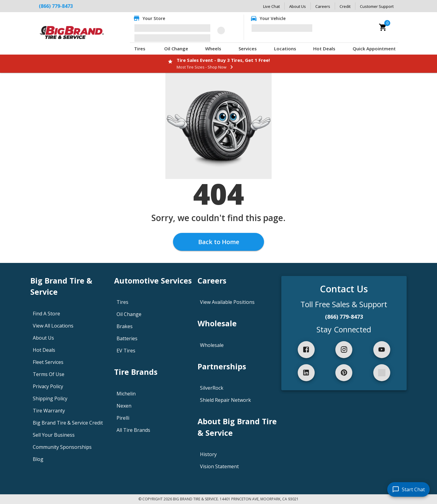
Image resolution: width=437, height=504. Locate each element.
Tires (140, 49)
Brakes (125, 326)
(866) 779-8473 (56, 6)
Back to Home (219, 242)
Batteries (127, 338)
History (208, 454)
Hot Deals (324, 49)
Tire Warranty (49, 411)
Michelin (126, 394)
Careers (323, 6)
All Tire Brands (133, 430)
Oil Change (176, 49)
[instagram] (344, 350)
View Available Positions (227, 302)
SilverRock (212, 388)
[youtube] (382, 350)
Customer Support (377, 6)
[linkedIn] (306, 373)
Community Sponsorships (62, 447)
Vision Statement (219, 466)
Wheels (213, 49)
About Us (298, 6)
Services (248, 49)
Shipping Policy (50, 398)
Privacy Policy (48, 386)
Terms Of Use (49, 374)
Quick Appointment (374, 49)
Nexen (124, 406)
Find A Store (46, 314)
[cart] (383, 27)
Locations (285, 49)
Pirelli (123, 418)
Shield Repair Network (225, 400)
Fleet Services (48, 362)
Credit (345, 6)
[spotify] (382, 373)
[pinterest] (344, 373)
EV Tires (126, 351)
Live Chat (271, 6)
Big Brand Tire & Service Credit (68, 423)
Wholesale (212, 345)
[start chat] (408, 489)
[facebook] (306, 350)
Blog (38, 459)
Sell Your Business (54, 435)
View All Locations (53, 326)
